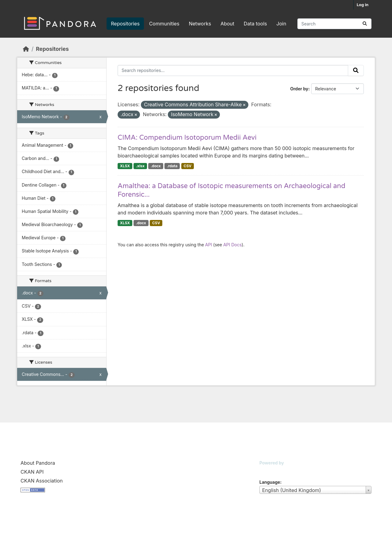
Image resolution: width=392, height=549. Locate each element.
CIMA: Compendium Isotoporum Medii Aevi (187, 138)
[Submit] (365, 24)
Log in (363, 5)
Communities (164, 24)
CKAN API (32, 472)
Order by (299, 89)
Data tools (255, 24)
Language (270, 482)
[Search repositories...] (334, 24)
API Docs (232, 245)
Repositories (125, 24)
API (209, 245)
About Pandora (38, 463)
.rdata (172, 166)
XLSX (125, 166)
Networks (200, 24)
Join (281, 24)
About (227, 24)
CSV (188, 166)
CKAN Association (42, 481)
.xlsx (140, 166)
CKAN (270, 470)
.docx (156, 166)
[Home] (26, 49)
